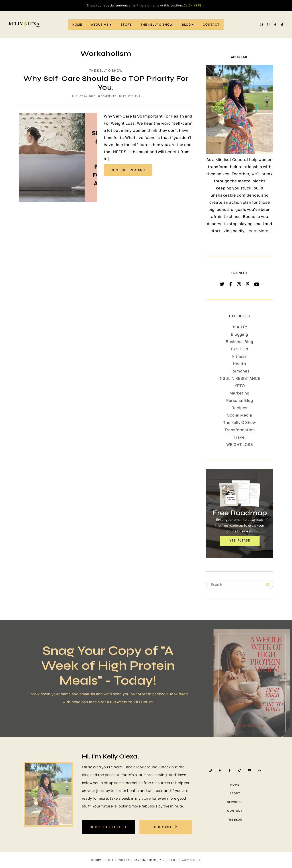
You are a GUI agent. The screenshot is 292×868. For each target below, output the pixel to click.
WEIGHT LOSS (240, 444)
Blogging (240, 334)
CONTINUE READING (128, 170)
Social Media (240, 415)
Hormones (240, 371)
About (235, 793)
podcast (112, 775)
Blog (186, 24)
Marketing (240, 393)
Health (240, 364)
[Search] (268, 585)
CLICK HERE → (194, 5)
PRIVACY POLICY (189, 860)
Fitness (240, 356)
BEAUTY (240, 327)
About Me (100, 24)
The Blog (235, 820)
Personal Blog (240, 400)
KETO (240, 386)
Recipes (240, 408)
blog (86, 775)
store (146, 798)
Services (235, 802)
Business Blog (240, 342)
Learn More (257, 231)
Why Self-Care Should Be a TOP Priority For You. (106, 83)
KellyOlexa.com (124, 860)
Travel (240, 437)
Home (77, 24)
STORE (126, 24)
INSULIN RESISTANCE (240, 378)
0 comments (107, 96)
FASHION (240, 349)
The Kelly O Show (157, 24)
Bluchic (168, 860)
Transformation (240, 430)
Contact (211, 24)
